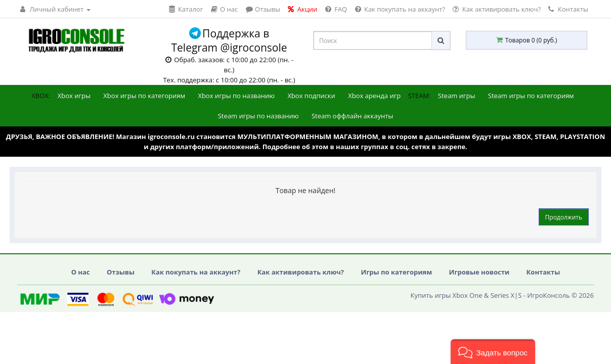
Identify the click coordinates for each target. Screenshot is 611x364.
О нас (81, 272)
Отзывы (121, 272)
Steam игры (457, 96)
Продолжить (564, 217)
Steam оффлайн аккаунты (352, 116)
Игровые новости (479, 272)
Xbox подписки (311, 96)
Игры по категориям (396, 272)
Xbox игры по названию (236, 96)
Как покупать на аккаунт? (196, 272)
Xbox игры (74, 96)
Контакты (568, 9)
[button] (493, 352)
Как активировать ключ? (301, 272)
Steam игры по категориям (531, 96)
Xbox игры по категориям (144, 96)
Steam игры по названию (258, 116)
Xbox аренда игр (374, 96)
